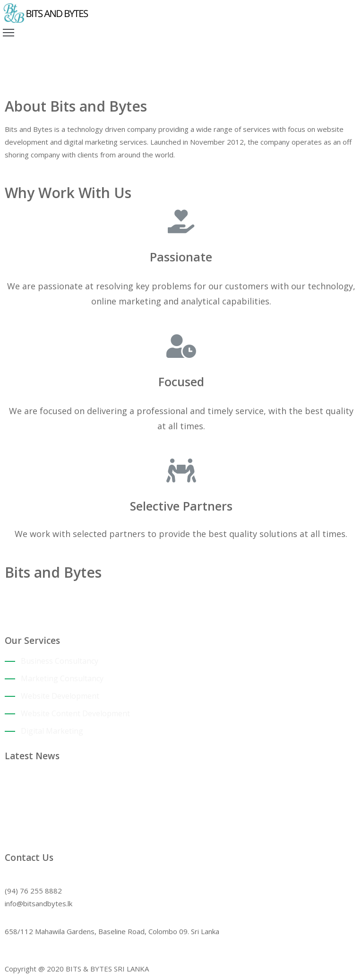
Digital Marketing (52, 731)
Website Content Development (75, 713)
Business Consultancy (60, 661)
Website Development (60, 696)
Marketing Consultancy (62, 678)
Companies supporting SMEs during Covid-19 (104, 813)
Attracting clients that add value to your (96, 776)
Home (15, 82)
